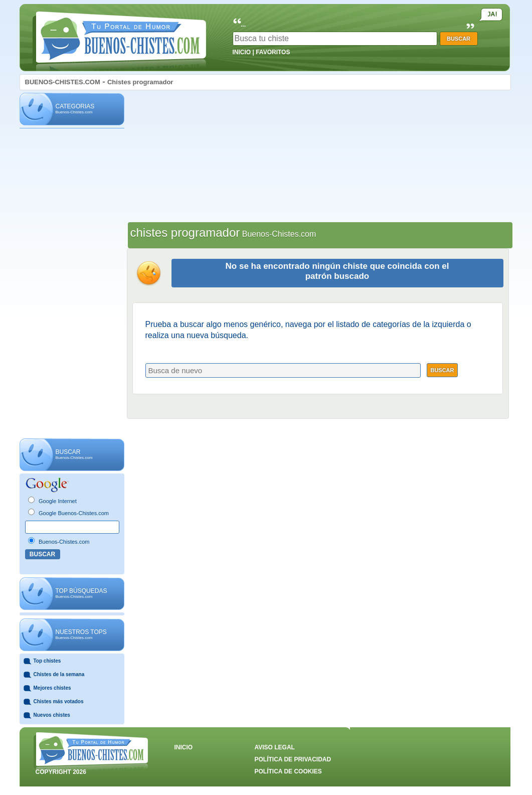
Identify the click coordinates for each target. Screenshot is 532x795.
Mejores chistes (52, 688)
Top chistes (47, 661)
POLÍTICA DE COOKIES (288, 771)
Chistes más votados (59, 701)
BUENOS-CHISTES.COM (63, 82)
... (243, 25)
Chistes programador (140, 82)
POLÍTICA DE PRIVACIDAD (293, 759)
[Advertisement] (72, 284)
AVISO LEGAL (275, 747)
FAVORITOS (273, 52)
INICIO (242, 52)
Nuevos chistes (52, 715)
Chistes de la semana (59, 674)
